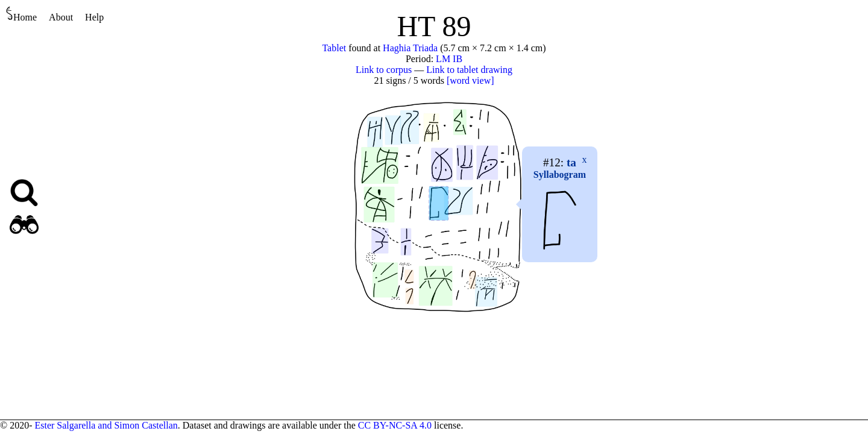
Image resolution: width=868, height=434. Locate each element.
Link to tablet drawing (469, 70)
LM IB (449, 59)
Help (94, 17)
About (61, 17)
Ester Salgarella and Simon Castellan (106, 425)
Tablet (334, 48)
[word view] (470, 80)
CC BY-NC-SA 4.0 (395, 425)
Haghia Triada (410, 48)
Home (21, 14)
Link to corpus (384, 70)
